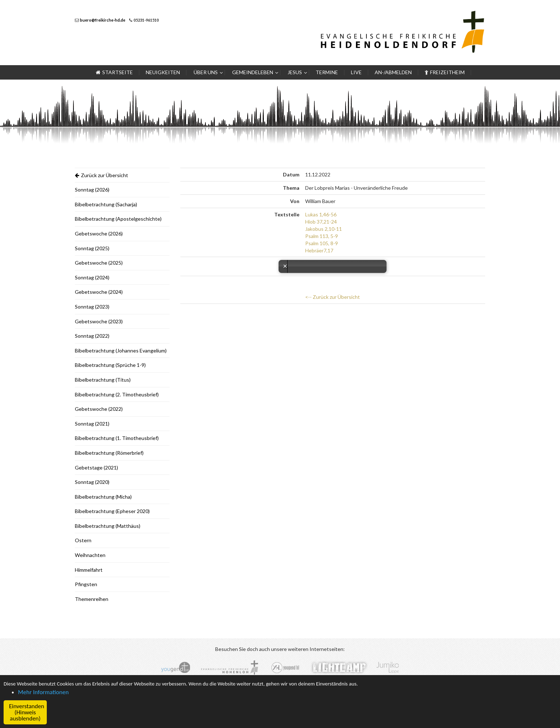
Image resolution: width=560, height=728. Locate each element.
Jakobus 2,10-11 (324, 229)
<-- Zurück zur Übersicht (333, 297)
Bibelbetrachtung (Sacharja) (106, 204)
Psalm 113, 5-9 (322, 236)
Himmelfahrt (89, 570)
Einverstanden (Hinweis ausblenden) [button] (27, 712)
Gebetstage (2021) (96, 468)
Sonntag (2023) (92, 307)
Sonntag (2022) (92, 336)
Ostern (83, 540)
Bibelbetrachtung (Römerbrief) (109, 453)
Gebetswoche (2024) (99, 292)
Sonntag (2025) (92, 248)
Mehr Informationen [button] (43, 692)
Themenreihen (92, 599)
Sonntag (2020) (92, 482)
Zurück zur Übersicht (101, 175)
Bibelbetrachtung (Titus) (103, 380)
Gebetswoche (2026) (99, 233)
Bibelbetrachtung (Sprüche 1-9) (110, 365)
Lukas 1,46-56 (321, 214)
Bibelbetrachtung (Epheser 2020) (112, 511)
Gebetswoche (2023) (99, 321)
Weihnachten (90, 555)
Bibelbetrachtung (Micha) (103, 497)
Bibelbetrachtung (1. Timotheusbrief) (117, 438)
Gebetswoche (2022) (99, 409)
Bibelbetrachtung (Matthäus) (108, 526)
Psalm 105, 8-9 (322, 243)
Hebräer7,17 (319, 250)
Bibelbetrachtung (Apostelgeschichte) (118, 219)
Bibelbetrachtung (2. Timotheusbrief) (117, 394)
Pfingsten (86, 584)
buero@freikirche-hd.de (103, 20)
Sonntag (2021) (92, 424)
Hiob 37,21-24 (321, 222)
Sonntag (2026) (92, 190)
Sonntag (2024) (92, 277)
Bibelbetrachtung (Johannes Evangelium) (121, 350)
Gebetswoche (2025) (99, 263)
